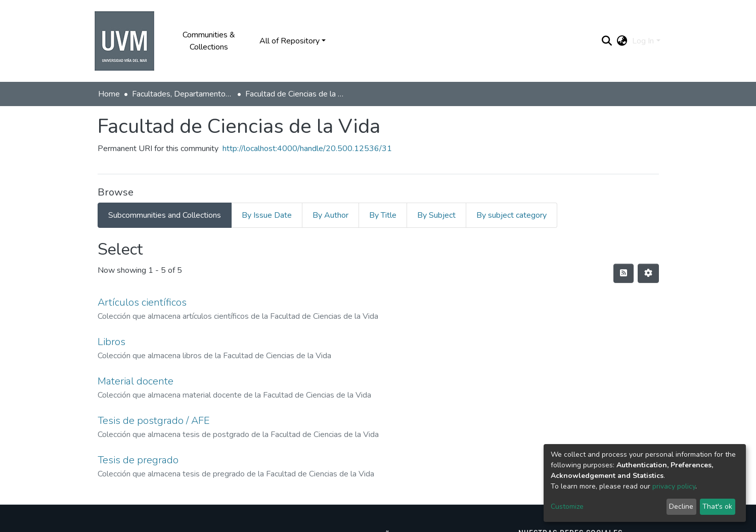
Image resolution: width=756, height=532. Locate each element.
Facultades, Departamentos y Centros (183, 94)
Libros (112, 342)
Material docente (136, 381)
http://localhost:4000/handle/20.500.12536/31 (307, 149)
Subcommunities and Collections (165, 215)
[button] (622, 41)
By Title (383, 215)
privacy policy (674, 486)
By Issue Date (267, 215)
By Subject (436, 215)
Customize (567, 506)
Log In (643, 41)
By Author (330, 215)
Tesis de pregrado (138, 460)
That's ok (717, 506)
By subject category (512, 215)
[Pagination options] (648, 273)
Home (109, 94)
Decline (681, 506)
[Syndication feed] (624, 273)
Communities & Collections (209, 41)
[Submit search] (607, 41)
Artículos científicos (142, 302)
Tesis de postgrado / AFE (154, 421)
